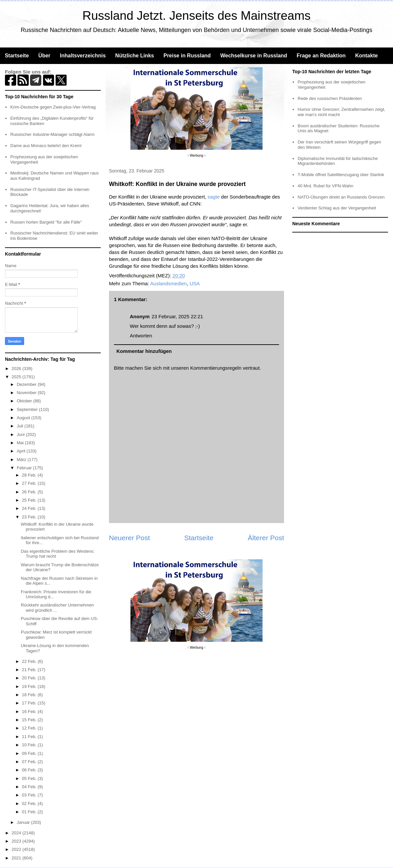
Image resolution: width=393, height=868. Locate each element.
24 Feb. (30, 508)
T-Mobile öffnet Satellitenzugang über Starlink (341, 175)
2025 (17, 377)
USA (195, 283)
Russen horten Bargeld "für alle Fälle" (46, 222)
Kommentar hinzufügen (144, 351)
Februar (25, 468)
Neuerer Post (129, 538)
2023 (17, 841)
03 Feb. (30, 795)
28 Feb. (30, 475)
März (22, 460)
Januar (24, 822)
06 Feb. (30, 770)
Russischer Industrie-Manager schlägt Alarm (52, 134)
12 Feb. (30, 728)
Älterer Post (266, 538)
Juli (21, 426)
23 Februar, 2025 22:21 (177, 316)
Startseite (17, 56)
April (22, 451)
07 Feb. (30, 762)
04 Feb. (30, 787)
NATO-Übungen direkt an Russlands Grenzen (341, 197)
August (24, 418)
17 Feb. (30, 703)
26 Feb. (30, 492)
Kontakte (366, 56)
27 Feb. (30, 483)
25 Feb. (30, 500)
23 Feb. (30, 517)
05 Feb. (30, 778)
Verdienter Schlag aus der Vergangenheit (337, 208)
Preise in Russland (187, 56)
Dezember (27, 384)
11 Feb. (30, 737)
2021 (17, 858)
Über (44, 56)
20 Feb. (30, 678)
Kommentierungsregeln (216, 368)
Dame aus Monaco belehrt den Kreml (46, 146)
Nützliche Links (135, 56)
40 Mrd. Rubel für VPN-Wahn (325, 186)
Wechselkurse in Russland (254, 56)
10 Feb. (30, 745)
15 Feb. (30, 720)
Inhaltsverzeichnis (83, 56)
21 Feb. (30, 670)
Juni (21, 434)
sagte (214, 197)
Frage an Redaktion (321, 56)
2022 (17, 849)
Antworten (141, 336)
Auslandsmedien (169, 283)
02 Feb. (30, 804)
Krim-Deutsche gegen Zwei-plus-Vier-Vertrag (53, 107)
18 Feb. (30, 695)
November (27, 393)
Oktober (25, 401)
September (28, 409)
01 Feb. (30, 812)
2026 (17, 369)
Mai (21, 443)
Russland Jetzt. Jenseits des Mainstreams (197, 16)
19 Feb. (30, 686)
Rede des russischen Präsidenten (330, 98)
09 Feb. (30, 753)
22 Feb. (30, 661)
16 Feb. (30, 712)
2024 (17, 833)
